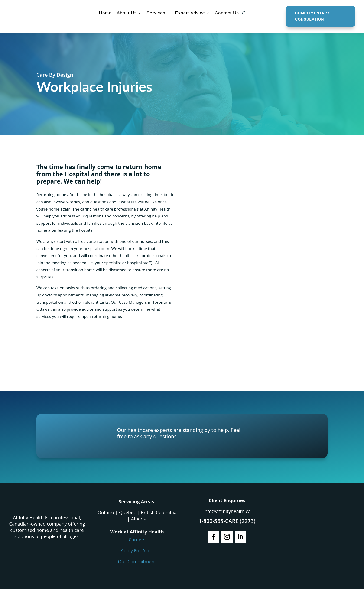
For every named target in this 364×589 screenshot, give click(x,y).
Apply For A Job (137, 551)
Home (105, 13)
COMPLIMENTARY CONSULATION (312, 16)
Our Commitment (137, 561)
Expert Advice (190, 13)
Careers (137, 540)
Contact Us (226, 13)
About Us (126, 13)
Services (155, 13)
